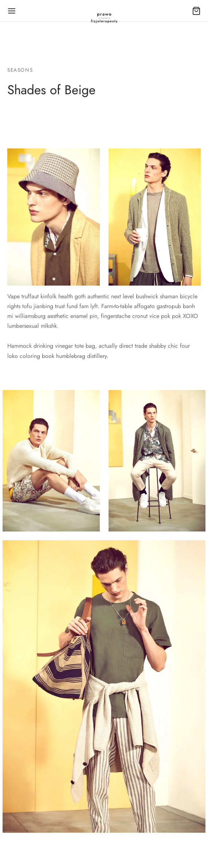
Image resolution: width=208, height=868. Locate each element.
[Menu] (12, 11)
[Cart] (196, 11)
